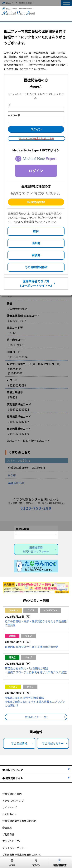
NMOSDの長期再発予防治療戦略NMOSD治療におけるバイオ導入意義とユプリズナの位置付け (35, 702)
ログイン (36, 863)
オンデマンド (50, 610)
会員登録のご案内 (12, 794)
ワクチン (13, 610)
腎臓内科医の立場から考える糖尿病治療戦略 (32, 647)
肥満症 (12, 657)
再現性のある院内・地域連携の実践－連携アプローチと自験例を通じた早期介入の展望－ (36, 672)
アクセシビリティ (12, 841)
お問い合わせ (10, 814)
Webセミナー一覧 (36, 717)
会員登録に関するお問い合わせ (19, 821)
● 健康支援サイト (13, 778)
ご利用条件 (8, 834)
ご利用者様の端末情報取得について (22, 855)
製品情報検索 (60, 863)
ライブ (31, 610)
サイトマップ (10, 807)
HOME (12, 863)
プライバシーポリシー (14, 848)
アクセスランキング (13, 801)
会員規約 (7, 828)
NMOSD (13, 687)
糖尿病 (12, 636)
